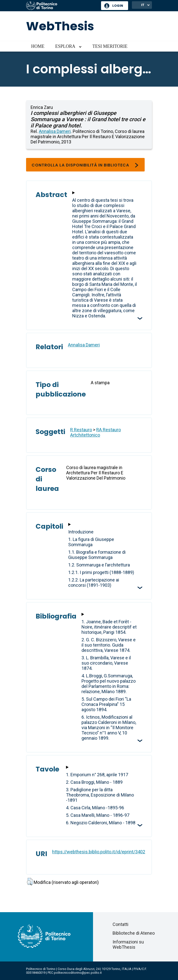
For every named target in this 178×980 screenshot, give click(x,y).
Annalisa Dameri (55, 131)
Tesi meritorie (110, 46)
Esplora (65, 46)
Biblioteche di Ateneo (134, 933)
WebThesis (60, 26)
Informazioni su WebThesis (128, 944)
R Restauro (81, 430)
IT (143, 5)
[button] (30, 882)
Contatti (120, 924)
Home (38, 46)
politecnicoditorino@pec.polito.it (78, 973)
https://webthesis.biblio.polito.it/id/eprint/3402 (99, 852)
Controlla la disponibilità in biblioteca (85, 165)
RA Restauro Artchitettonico (96, 432)
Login (118, 6)
